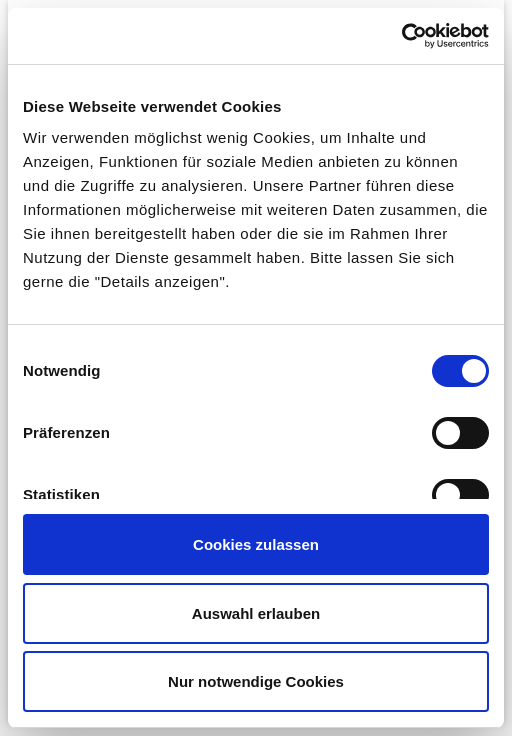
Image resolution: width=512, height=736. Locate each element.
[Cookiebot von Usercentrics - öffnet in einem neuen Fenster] (401, 36)
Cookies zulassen (256, 544)
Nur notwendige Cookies (256, 681)
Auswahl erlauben (256, 613)
